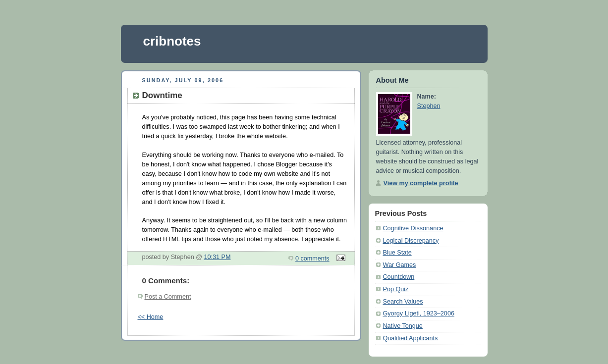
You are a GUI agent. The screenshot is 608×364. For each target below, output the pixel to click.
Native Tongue (403, 326)
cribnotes (172, 41)
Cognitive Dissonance (413, 228)
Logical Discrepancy (411, 241)
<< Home (151, 317)
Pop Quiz (396, 289)
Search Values (403, 302)
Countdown (399, 277)
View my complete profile (421, 183)
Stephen (429, 106)
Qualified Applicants (411, 338)
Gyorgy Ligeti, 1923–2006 (419, 313)
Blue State (397, 253)
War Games (400, 265)
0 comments (312, 259)
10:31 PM (217, 257)
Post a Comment (168, 297)
